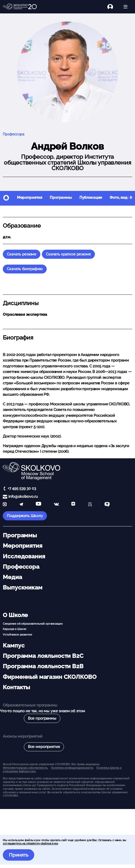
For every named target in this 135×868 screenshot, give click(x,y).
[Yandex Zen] (73, 505)
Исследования (24, 556)
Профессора (14, 134)
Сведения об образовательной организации (33, 624)
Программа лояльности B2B (43, 666)
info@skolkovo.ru (23, 497)
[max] (5, 505)
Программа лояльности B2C (43, 656)
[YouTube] (38, 505)
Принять (19, 855)
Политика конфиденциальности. (72, 768)
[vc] (90, 505)
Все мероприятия (44, 747)
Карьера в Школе (15, 629)
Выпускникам (22, 587)
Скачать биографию (25, 269)
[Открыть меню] (125, 7)
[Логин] (113, 7)
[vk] (56, 505)
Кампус (14, 645)
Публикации (91, 198)
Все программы (42, 718)
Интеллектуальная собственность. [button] (25, 768)
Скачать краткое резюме (68, 254)
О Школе (15, 615)
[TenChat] (107, 505)
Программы (61, 198)
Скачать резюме (22, 254)
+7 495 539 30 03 (22, 488)
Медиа (12, 577)
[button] (131, 198)
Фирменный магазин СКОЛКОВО (49, 677)
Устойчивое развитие (17, 635)
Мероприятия (30, 198)
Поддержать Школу (25, 516)
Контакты (16, 687)
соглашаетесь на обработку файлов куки (30, 843)
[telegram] (21, 505)
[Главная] (20, 7)
